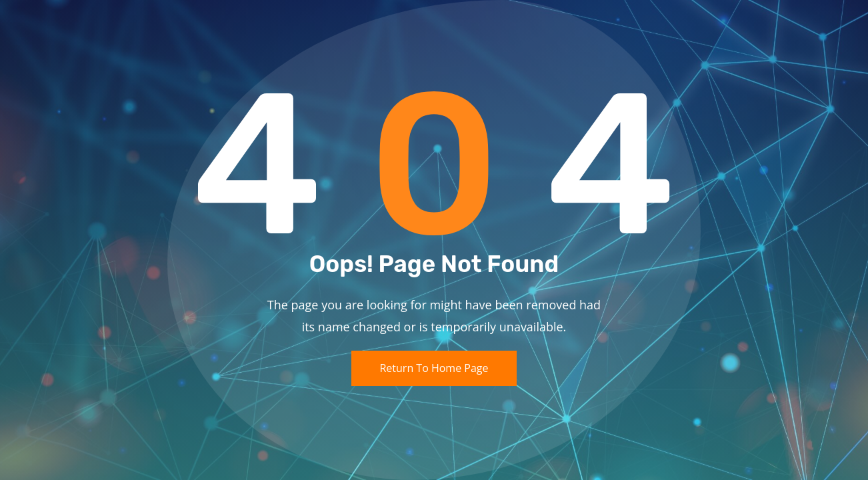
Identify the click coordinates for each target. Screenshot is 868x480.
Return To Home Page (434, 368)
